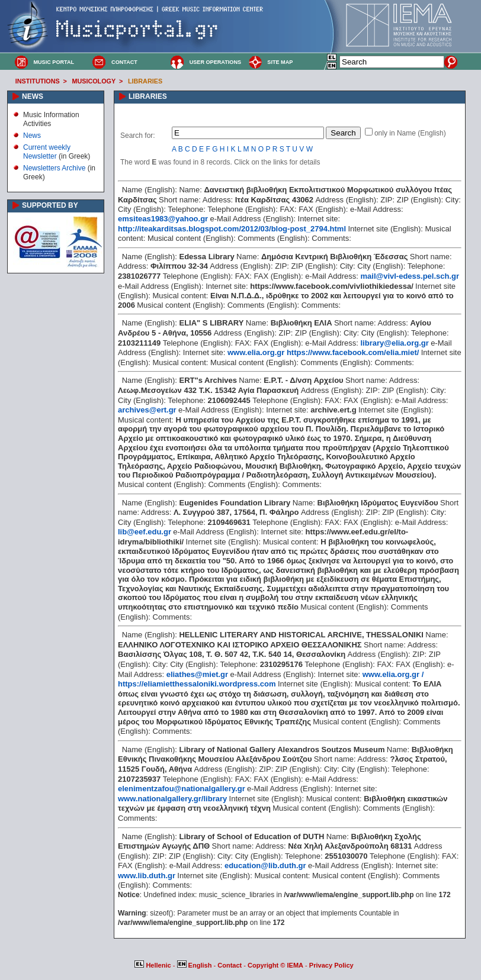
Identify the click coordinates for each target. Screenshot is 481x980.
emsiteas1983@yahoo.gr (163, 219)
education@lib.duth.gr (265, 865)
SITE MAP (280, 62)
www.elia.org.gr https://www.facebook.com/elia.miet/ (323, 352)
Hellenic (153, 965)
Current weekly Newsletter (47, 151)
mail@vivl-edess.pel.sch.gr (410, 276)
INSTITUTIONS (38, 81)
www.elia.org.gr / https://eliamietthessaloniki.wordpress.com (271, 679)
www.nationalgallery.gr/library (172, 799)
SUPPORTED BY (50, 205)
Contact (230, 965)
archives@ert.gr (147, 410)
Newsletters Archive (54, 168)
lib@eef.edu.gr (145, 532)
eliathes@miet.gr (197, 674)
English (195, 965)
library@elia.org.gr (395, 343)
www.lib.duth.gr (147, 876)
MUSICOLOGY (94, 81)
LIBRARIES (145, 81)
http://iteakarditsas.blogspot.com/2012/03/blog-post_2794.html (232, 229)
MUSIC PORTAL (54, 62)
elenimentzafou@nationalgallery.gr (182, 789)
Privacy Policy (331, 965)
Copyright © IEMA (275, 965)
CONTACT (124, 62)
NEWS (33, 96)
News (32, 136)
